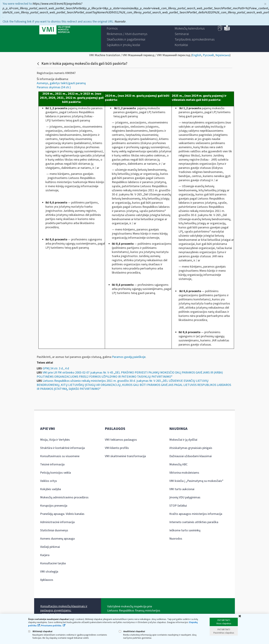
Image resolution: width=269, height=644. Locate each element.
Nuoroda (120, 21)
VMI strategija (49, 572)
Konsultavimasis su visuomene (60, 456)
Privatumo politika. (51, 626)
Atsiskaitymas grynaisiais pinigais (191, 448)
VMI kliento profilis (117, 448)
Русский (208, 55)
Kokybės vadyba (51, 489)
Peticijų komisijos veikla (55, 473)
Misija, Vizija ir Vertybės (55, 440)
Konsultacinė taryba (53, 563)
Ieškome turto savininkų (185, 530)
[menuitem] (112, 29)
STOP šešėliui (178, 506)
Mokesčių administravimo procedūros (64, 497)
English (197, 55)
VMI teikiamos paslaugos (121, 440)
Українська (222, 55)
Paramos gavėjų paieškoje (129, 357)
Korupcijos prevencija (54, 506)
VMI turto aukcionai (182, 489)
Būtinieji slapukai (40, 631)
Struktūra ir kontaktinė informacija (62, 448)
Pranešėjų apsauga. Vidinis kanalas (62, 514)
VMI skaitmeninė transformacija (125, 456)
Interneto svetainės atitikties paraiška (194, 522)
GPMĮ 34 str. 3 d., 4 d (56, 368)
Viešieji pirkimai (50, 547)
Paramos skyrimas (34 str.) (54, 87)
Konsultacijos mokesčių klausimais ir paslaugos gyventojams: (64, 608)
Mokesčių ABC (178, 464)
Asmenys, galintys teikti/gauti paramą (61, 83)
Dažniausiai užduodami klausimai (191, 456)
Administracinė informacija (57, 522)
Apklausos (47, 580)
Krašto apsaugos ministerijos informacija (196, 514)
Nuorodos (176, 539)
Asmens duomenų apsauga (57, 539)
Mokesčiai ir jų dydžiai (183, 440)
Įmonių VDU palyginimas (185, 497)
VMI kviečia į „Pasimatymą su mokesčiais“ (196, 481)
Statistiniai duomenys (54, 530)
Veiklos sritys (49, 481)
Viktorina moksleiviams (184, 473)
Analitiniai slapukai (132, 631)
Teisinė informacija (52, 464)
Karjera (45, 555)
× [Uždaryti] (265, 3)
